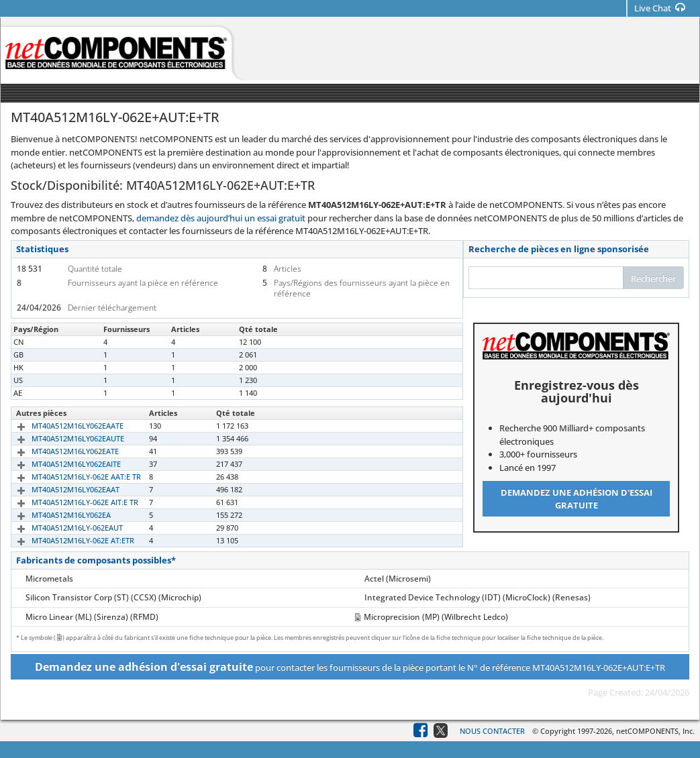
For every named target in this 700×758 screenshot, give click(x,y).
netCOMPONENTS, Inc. (655, 731)
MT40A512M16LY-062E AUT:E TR (71, 342)
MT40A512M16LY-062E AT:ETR (67, 540)
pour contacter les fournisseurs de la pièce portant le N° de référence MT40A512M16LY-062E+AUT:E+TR (350, 667)
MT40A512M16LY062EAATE (62, 426)
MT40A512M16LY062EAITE (61, 464)
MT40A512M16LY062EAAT (60, 489)
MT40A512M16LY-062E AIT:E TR (69, 502)
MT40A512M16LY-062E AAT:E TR (71, 477)
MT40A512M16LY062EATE (60, 451)
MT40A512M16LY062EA (56, 515)
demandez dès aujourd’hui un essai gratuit (221, 218)
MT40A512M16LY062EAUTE (62, 438)
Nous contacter (492, 731)
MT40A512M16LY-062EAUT (62, 528)
